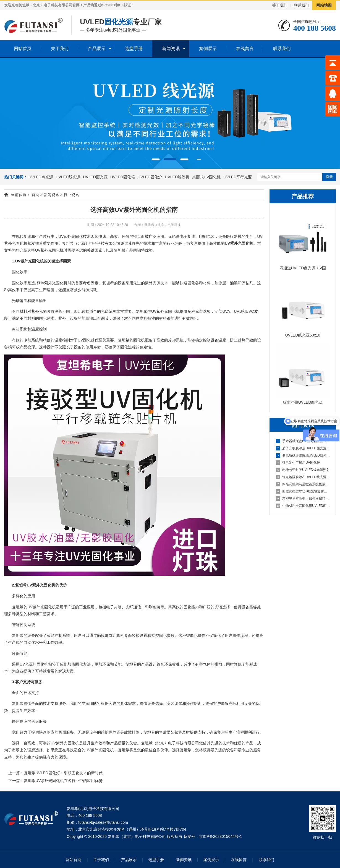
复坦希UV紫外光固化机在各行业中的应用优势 (63, 781)
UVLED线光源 (68, 177)
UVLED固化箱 (123, 177)
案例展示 (208, 49)
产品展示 (97, 49)
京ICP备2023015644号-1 (221, 836)
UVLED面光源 (95, 177)
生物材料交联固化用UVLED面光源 (303, 506)
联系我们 (302, 5)
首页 (35, 195)
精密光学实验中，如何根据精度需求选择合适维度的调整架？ (303, 499)
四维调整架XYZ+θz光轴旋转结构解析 (303, 491)
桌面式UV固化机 (206, 177)
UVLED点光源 (41, 177)
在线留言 (245, 49)
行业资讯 (71, 195)
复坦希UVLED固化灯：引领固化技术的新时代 (63, 773)
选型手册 (134, 49)
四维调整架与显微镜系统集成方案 (303, 484)
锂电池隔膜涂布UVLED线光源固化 (303, 477)
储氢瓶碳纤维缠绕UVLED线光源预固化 (303, 455)
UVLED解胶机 (177, 177)
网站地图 (324, 5)
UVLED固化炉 (150, 177)
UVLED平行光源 (238, 177)
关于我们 (280, 5)
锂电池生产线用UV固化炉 (298, 463)
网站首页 (23, 49)
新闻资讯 (171, 49)
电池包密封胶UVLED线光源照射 (303, 470)
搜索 (329, 177)
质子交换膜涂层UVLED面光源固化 (303, 448)
